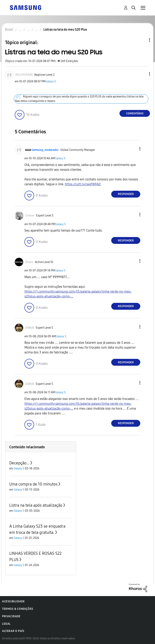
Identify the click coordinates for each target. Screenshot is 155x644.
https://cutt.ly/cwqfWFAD (83, 184)
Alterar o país (13, 631)
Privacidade (11, 616)
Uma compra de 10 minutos (33, 484)
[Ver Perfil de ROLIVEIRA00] (24, 75)
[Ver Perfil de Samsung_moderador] (45, 150)
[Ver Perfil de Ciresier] (30, 216)
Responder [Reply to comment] (126, 194)
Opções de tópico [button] (143, 40)
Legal (6, 624)
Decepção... (19, 463)
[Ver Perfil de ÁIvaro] (29, 262)
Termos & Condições (18, 609)
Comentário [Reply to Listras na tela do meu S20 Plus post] (135, 113)
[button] (143, 74)
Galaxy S (51, 81)
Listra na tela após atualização (36, 505)
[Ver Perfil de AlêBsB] (30, 328)
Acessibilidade (13, 601)
